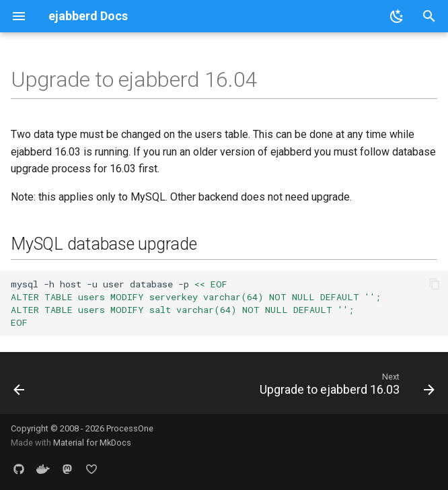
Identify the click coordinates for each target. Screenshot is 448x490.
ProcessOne (130, 428)
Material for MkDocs (92, 443)
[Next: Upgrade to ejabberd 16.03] (345, 387)
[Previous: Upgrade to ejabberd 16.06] (20, 387)
